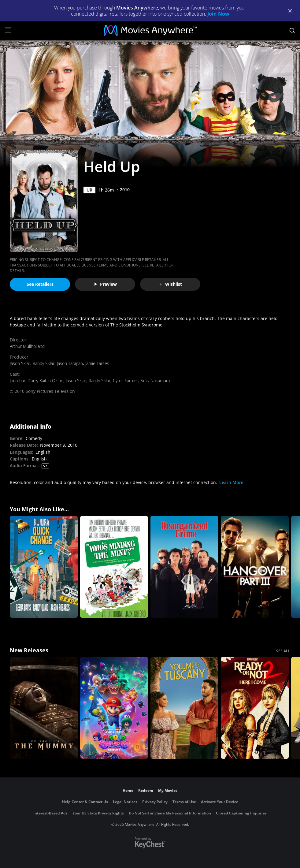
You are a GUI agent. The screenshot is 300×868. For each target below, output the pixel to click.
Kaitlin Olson (51, 380)
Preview (105, 284)
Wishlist (170, 284)
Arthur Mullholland (27, 346)
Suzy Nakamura (155, 380)
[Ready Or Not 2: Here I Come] (255, 708)
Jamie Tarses (97, 363)
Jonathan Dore (23, 380)
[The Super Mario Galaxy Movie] (114, 708)
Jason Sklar (20, 363)
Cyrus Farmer (126, 380)
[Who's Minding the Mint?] (114, 567)
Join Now (218, 14)
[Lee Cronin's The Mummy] (44, 708)
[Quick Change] (44, 567)
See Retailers (40, 284)
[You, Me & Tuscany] (184, 708)
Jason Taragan (70, 363)
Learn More (231, 482)
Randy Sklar (44, 363)
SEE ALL (283, 651)
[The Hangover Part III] (255, 567)
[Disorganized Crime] (184, 567)
